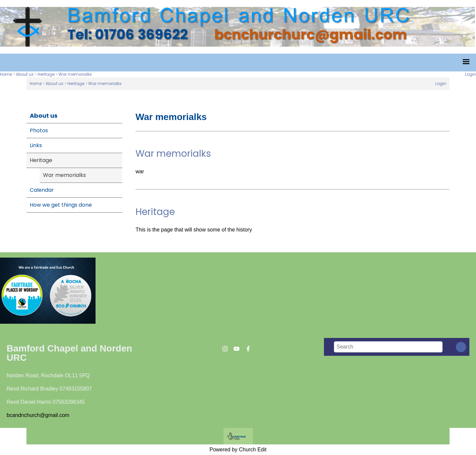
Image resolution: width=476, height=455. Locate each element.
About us (25, 74)
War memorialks (75, 74)
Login (471, 74)
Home (6, 74)
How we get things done (61, 205)
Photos (39, 130)
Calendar (42, 190)
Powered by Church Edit (238, 450)
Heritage (46, 74)
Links (36, 145)
